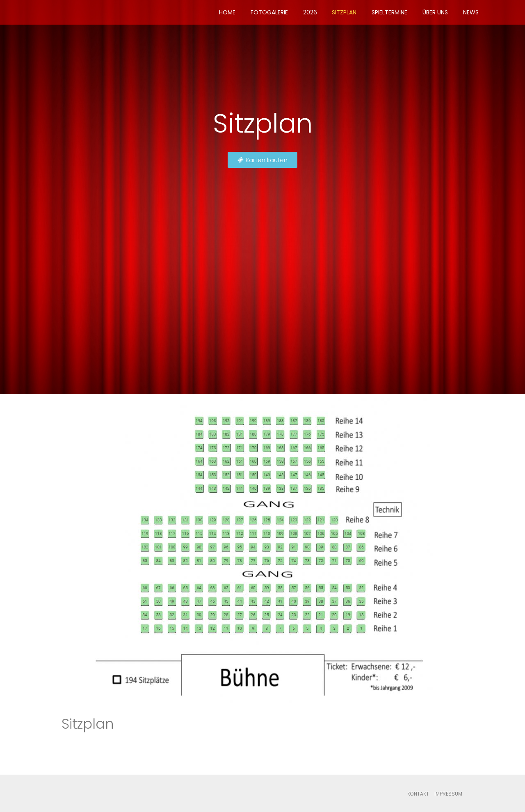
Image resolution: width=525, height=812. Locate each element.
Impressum (448, 794)
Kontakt (418, 794)
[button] (262, 160)
